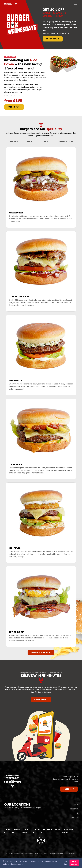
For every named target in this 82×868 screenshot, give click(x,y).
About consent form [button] (18, 864)
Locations (46, 836)
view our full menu (41, 657)
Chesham (8, 812)
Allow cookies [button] (74, 863)
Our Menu (25, 836)
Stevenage (16, 812)
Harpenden (40, 812)
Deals (37, 836)
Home (7, 836)
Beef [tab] (42, 142)
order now (53, 39)
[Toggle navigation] (75, 4)
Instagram (74, 814)
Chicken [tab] (26, 142)
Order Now (14, 107)
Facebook (74, 822)
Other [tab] (57, 142)
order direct (41, 704)
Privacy (57, 836)
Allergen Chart (68, 836)
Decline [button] (65, 863)
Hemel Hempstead (28, 812)
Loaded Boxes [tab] (41, 146)
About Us (16, 836)
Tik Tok (75, 809)
